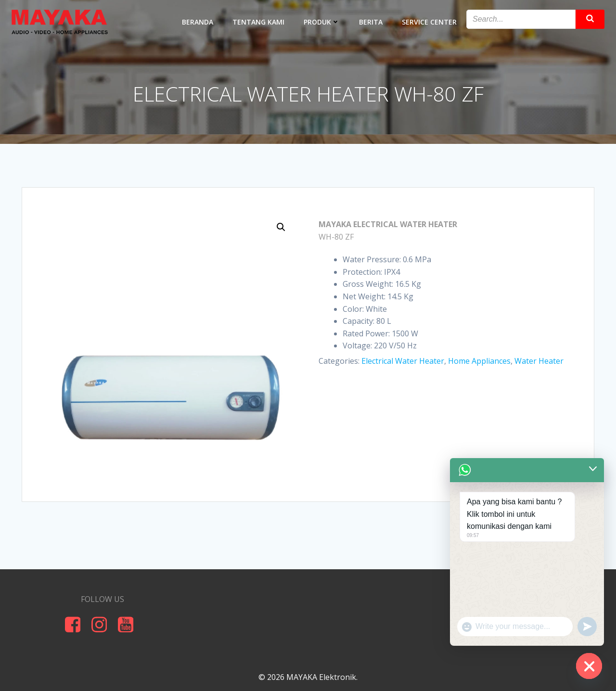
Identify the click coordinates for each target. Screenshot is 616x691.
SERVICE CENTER (429, 22)
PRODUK (322, 22)
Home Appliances (479, 361)
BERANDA (198, 22)
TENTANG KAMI (258, 22)
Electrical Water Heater (403, 361)
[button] (281, 227)
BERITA (371, 22)
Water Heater (539, 361)
